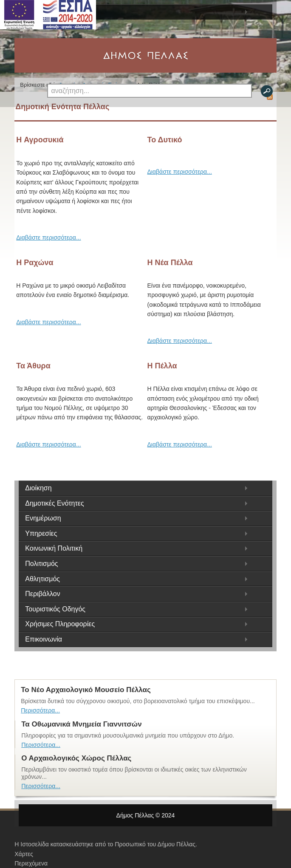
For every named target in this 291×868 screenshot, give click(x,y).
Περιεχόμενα (31, 863)
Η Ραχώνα (35, 263)
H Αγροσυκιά (40, 140)
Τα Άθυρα (33, 366)
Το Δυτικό (165, 140)
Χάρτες (24, 854)
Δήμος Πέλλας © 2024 (146, 815)
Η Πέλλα (162, 366)
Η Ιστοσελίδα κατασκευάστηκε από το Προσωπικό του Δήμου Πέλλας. (106, 844)
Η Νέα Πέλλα (170, 263)
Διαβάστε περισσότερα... (48, 237)
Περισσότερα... (40, 710)
